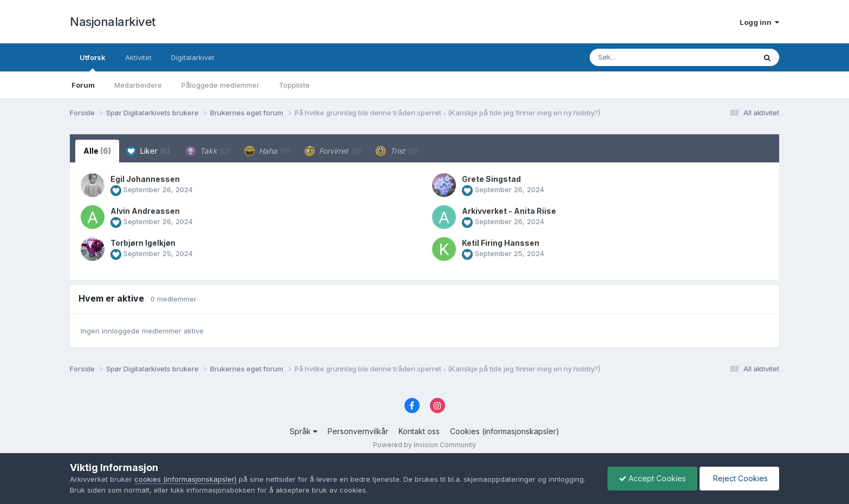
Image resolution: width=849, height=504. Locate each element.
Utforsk (93, 62)
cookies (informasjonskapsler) (185, 479)
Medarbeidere (138, 85)
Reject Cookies (739, 478)
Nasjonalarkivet (113, 22)
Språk (303, 431)
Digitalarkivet (193, 57)
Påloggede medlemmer (220, 85)
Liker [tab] (148, 151)
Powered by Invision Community (424, 445)
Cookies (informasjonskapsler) (505, 431)
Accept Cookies (652, 478)
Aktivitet (138, 57)
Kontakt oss (419, 431)
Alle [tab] (97, 151)
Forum (83, 85)
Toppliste (294, 85)
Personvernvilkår (358, 431)
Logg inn (759, 22)
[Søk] (645, 57)
